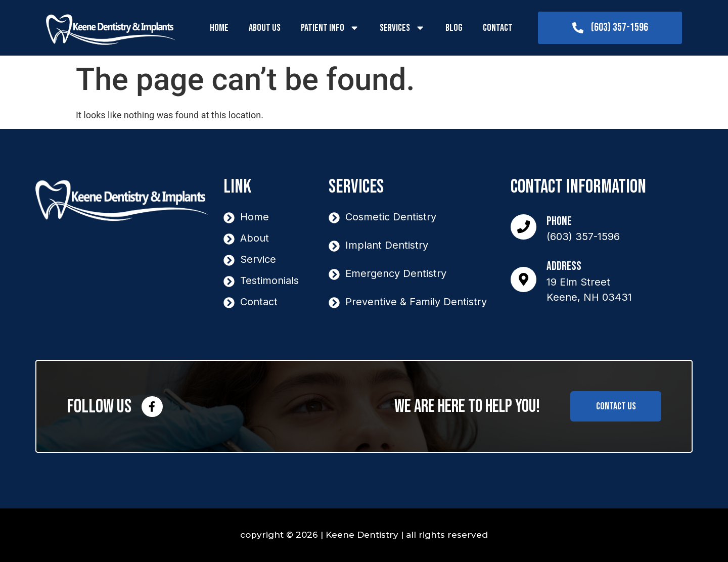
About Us (265, 28)
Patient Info (330, 28)
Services (402, 28)
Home (219, 28)
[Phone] (526, 227)
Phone (564, 221)
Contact (498, 28)
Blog (454, 28)
